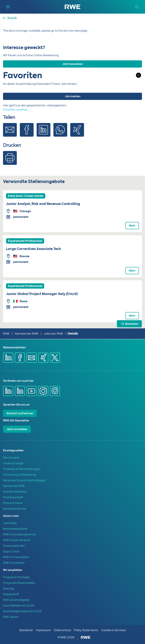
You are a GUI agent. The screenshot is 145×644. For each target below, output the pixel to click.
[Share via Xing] (77, 133)
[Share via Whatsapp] (60, 133)
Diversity (9, 589)
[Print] (10, 161)
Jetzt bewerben (72, 64)
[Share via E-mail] (10, 133)
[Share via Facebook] (27, 133)
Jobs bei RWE (54, 334)
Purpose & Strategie (16, 577)
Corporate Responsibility (19, 583)
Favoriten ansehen (15, 110)
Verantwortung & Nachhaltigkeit (24, 480)
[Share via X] (55, 358)
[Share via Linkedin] (44, 133)
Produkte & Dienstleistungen (22, 469)
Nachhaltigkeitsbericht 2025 (22, 611)
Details (73, 334)
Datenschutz (62, 630)
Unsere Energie (13, 463)
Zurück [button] (12, 18)
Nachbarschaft (13, 497)
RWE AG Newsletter (16, 557)
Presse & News (13, 503)
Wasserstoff (11, 594)
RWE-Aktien (11, 617)
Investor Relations (15, 492)
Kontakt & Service (15, 509)
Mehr (132, 226)
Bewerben (132, 324)
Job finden (10, 523)
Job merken (73, 96)
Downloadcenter (14, 546)
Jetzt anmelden (17, 429)
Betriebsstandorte (15, 529)
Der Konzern (11, 458)
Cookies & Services (113, 630)
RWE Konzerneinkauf (17, 540)
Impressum (44, 630)
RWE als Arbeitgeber (16, 600)
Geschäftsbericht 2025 (19, 606)
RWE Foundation (14, 563)
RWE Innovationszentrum (20, 534)
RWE (6, 334)
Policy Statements (86, 630)
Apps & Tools (11, 551)
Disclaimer (26, 630)
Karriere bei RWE (27, 334)
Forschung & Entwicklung (19, 475)
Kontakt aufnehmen (20, 413)
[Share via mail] (32, 358)
